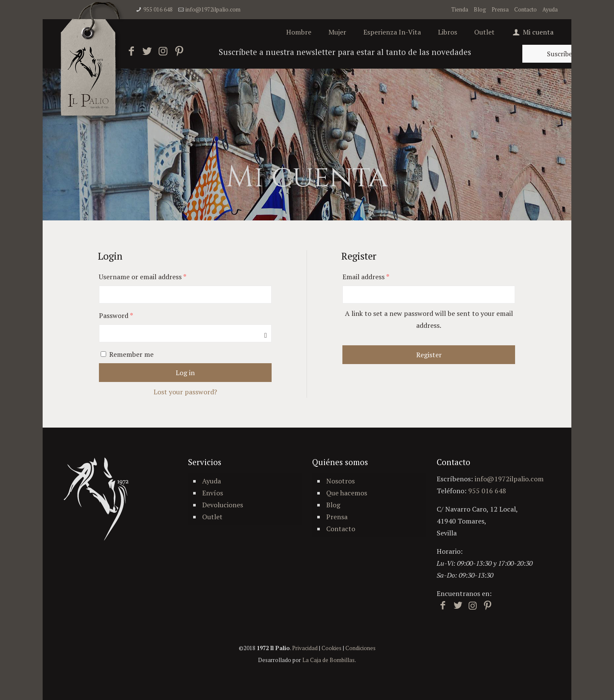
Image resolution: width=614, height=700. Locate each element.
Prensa (500, 9)
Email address (366, 277)
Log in (185, 373)
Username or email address (143, 277)
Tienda (460, 9)
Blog (480, 9)
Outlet (212, 517)
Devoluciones (223, 505)
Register (429, 355)
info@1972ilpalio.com (213, 9)
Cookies (332, 648)
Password (116, 315)
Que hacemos (347, 493)
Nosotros (340, 481)
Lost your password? (185, 392)
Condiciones (361, 648)
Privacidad (305, 648)
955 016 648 (158, 9)
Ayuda (550, 9)
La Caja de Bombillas (329, 660)
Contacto (526, 9)
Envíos (213, 493)
